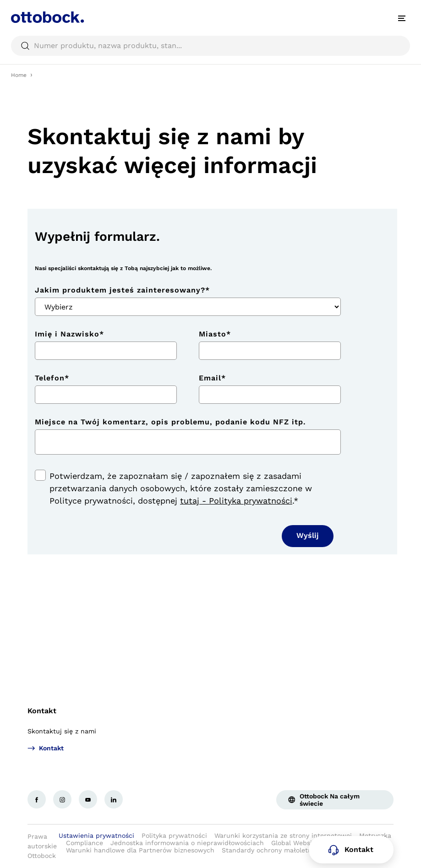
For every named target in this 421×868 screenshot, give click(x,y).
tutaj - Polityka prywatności (236, 501)
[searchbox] (210, 46)
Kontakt (42, 711)
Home (19, 75)
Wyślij (308, 535)
